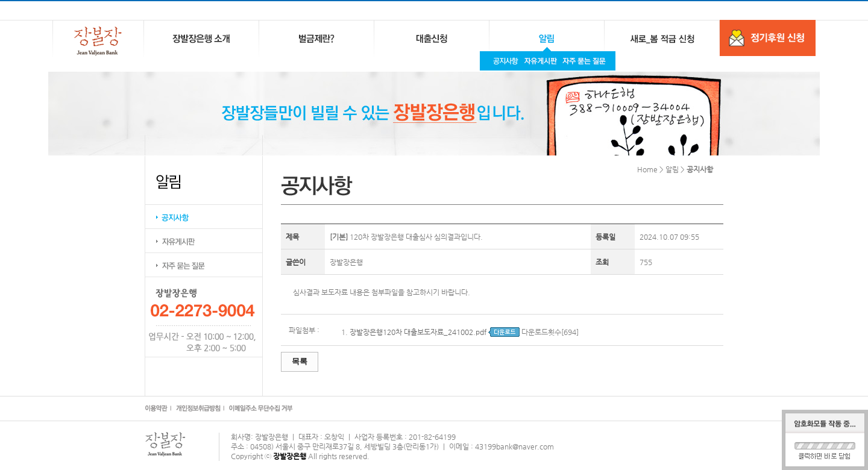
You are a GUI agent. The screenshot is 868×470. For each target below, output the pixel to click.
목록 (300, 361)
